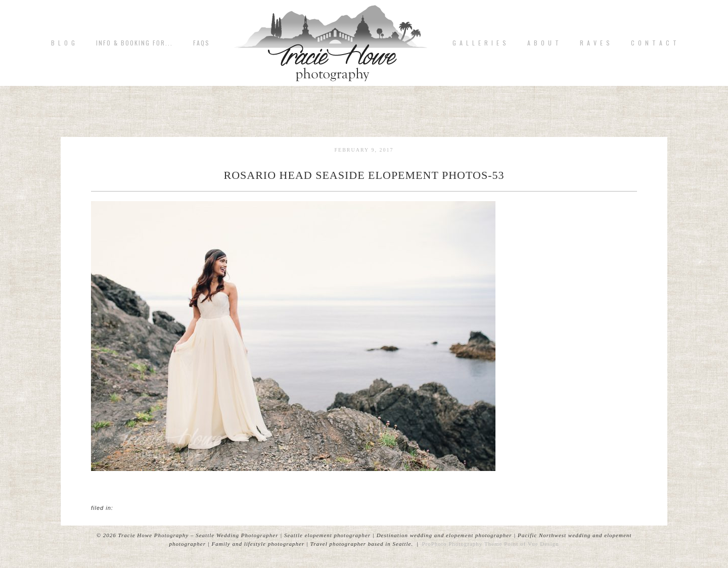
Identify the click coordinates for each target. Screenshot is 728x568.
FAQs (201, 43)
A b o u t (543, 43)
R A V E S (595, 43)
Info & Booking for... (134, 43)
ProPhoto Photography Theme (462, 544)
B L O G (63, 43)
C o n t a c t (654, 43)
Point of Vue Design (531, 544)
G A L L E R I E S (480, 43)
